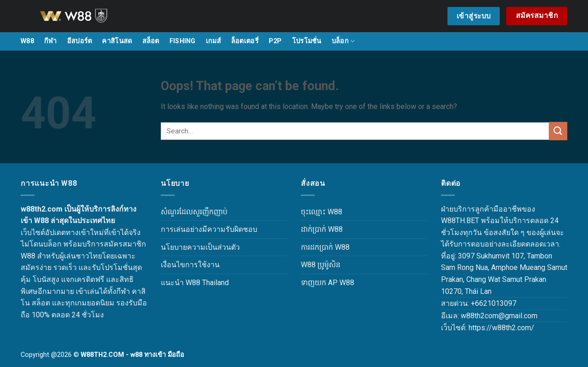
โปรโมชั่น (307, 41)
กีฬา (51, 41)
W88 (27, 41)
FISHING (183, 41)
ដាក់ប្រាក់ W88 (322, 229)
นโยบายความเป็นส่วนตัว (200, 247)
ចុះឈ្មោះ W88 (322, 212)
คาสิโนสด (117, 41)
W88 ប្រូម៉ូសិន (321, 265)
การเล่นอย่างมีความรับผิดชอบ (209, 229)
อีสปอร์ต (80, 41)
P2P (275, 41)
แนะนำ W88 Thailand (195, 283)
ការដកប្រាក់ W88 (325, 247)
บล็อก (343, 41)
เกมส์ (213, 41)
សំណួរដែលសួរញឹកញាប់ (194, 212)
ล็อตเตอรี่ (245, 41)
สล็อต (151, 41)
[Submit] (558, 131)
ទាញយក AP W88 (328, 283)
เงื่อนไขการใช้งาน (190, 265)
